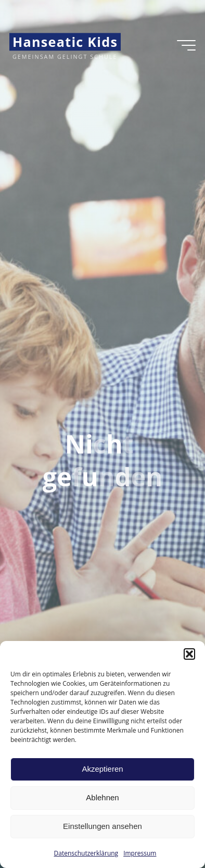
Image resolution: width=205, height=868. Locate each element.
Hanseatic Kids (65, 42)
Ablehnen (102, 797)
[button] (189, 654)
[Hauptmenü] (186, 45)
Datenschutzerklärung (86, 853)
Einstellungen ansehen (102, 826)
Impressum (140, 853)
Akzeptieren (102, 769)
